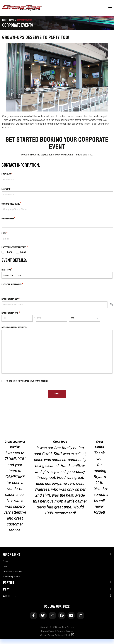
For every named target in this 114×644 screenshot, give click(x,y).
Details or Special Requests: (14, 327)
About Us (10, 596)
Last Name (7, 189)
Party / (13, 20)
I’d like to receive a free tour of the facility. (27, 381)
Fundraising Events (12, 577)
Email (5, 233)
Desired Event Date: (11, 299)
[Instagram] (52, 615)
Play (7, 589)
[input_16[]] (85, 318)
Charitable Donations (12, 571)
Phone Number (8, 219)
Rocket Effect (64, 635)
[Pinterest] (62, 615)
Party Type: (7, 270)
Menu (5, 561)
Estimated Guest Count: (12, 284)
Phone (9, 252)
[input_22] (57, 275)
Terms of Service (65, 631)
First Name (7, 174)
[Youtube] (71, 615)
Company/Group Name (11, 204)
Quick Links (12, 554)
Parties (9, 583)
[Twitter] (43, 615)
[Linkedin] (81, 615)
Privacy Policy (48, 631)
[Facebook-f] (34, 615)
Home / (5, 20)
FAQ (5, 566)
